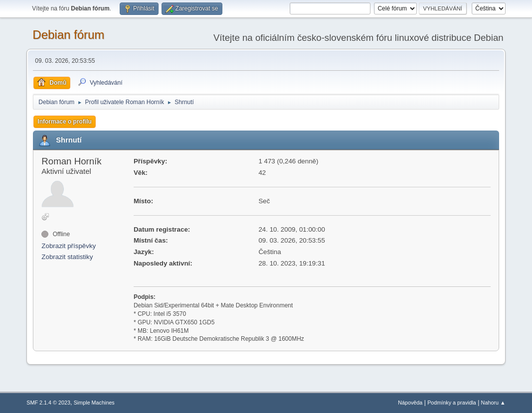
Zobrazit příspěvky (69, 246)
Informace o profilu (65, 122)
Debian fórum (68, 35)
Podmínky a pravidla (452, 403)
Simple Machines (94, 403)
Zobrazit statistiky (67, 257)
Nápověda (410, 403)
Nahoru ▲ (493, 403)
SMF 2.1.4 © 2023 (48, 403)
